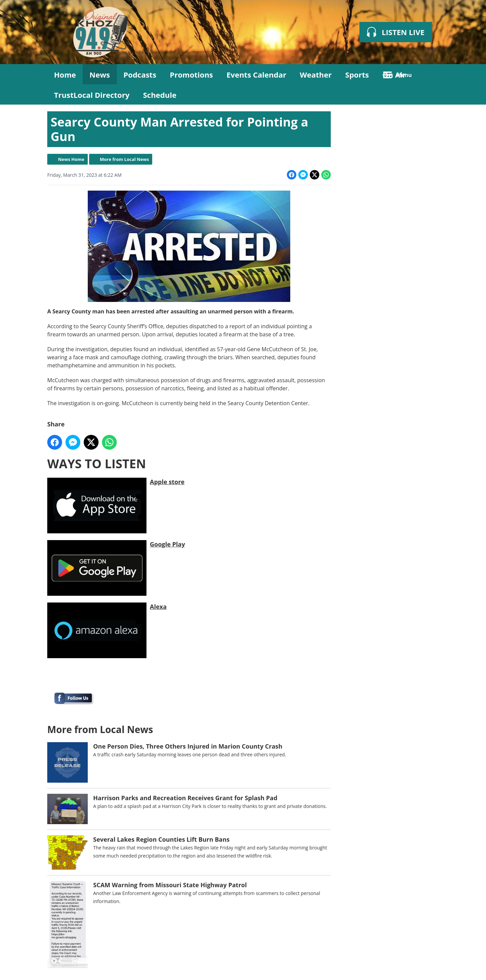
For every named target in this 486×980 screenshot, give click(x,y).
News (100, 75)
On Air (394, 75)
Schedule (160, 95)
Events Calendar (256, 75)
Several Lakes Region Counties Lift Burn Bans (161, 839)
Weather (316, 75)
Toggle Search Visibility (429, 74)
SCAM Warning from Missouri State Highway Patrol (170, 885)
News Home (71, 159)
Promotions (191, 75)
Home (65, 75)
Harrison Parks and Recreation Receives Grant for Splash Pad (185, 798)
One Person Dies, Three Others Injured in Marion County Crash (188, 746)
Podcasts (140, 75)
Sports (357, 75)
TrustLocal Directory (92, 95)
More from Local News (125, 159)
